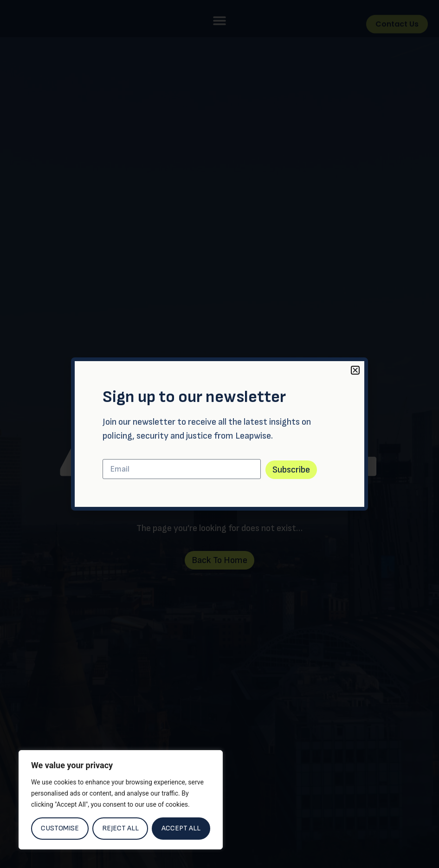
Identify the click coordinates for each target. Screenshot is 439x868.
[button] (355, 370)
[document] (219, 434)
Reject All (120, 828)
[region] (121, 800)
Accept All (181, 828)
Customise (60, 828)
